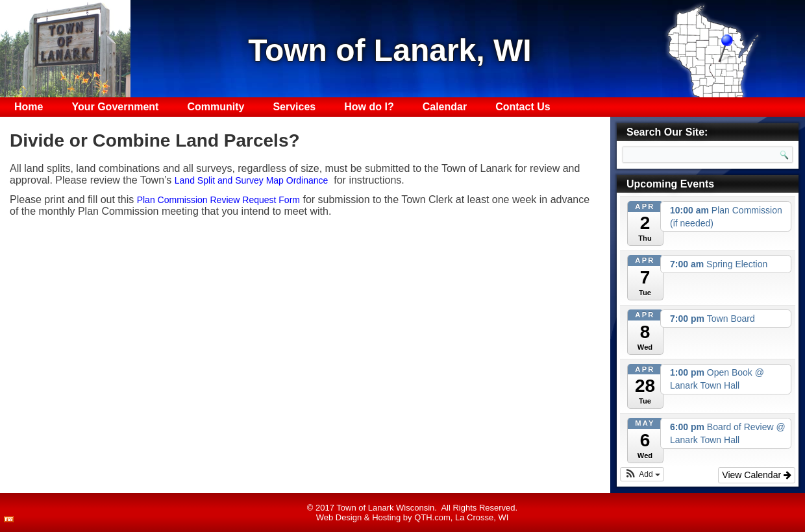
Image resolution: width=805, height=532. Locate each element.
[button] (642, 474)
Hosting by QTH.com (411, 517)
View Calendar (757, 475)
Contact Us (523, 107)
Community (216, 107)
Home (29, 107)
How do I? (369, 107)
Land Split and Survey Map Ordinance (252, 180)
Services (294, 107)
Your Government (115, 107)
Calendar (445, 107)
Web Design (339, 517)
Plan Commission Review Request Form (218, 200)
